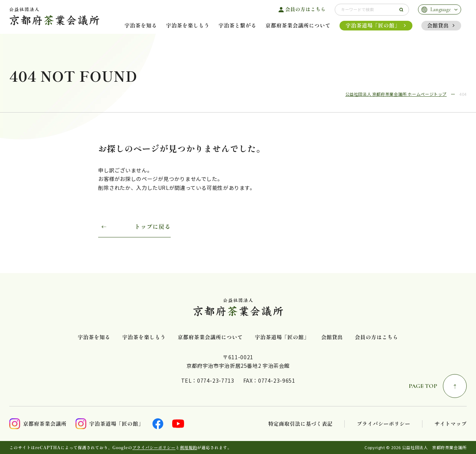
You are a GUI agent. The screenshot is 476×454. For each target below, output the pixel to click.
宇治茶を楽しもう (188, 25)
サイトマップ (451, 424)
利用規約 (189, 447)
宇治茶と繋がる (237, 25)
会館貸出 (438, 25)
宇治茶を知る (141, 25)
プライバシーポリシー (383, 424)
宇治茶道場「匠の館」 (373, 25)
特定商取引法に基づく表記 (300, 424)
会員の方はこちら (305, 9)
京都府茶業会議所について (298, 25)
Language (441, 9)
